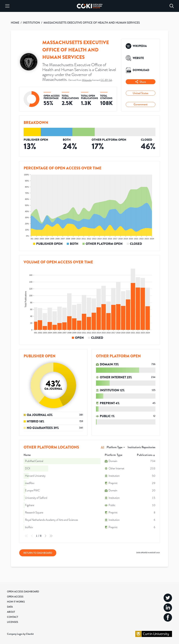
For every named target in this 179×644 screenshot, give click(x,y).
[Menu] (7, 6)
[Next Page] (45, 536)
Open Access (15, 597)
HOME (15, 23)
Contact (13, 617)
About (11, 612)
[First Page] (26, 536)
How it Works (16, 602)
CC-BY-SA (106, 80)
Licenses (13, 622)
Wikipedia (87, 80)
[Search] (172, 6)
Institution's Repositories (142, 447)
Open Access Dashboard (23, 591)
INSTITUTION (31, 23)
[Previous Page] (32, 536)
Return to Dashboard (38, 553)
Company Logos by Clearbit (20, 634)
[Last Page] (51, 536)
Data (10, 607)
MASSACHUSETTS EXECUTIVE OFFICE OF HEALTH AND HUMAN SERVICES (92, 23)
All (103, 447)
